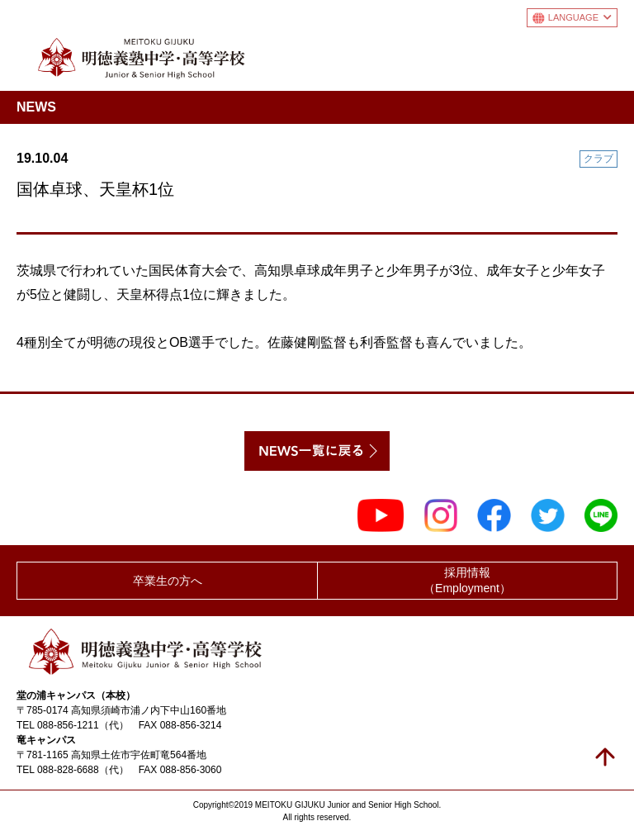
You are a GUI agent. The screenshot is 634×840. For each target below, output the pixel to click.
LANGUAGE (580, 17)
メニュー (604, 55)
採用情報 (467, 581)
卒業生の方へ (168, 581)
